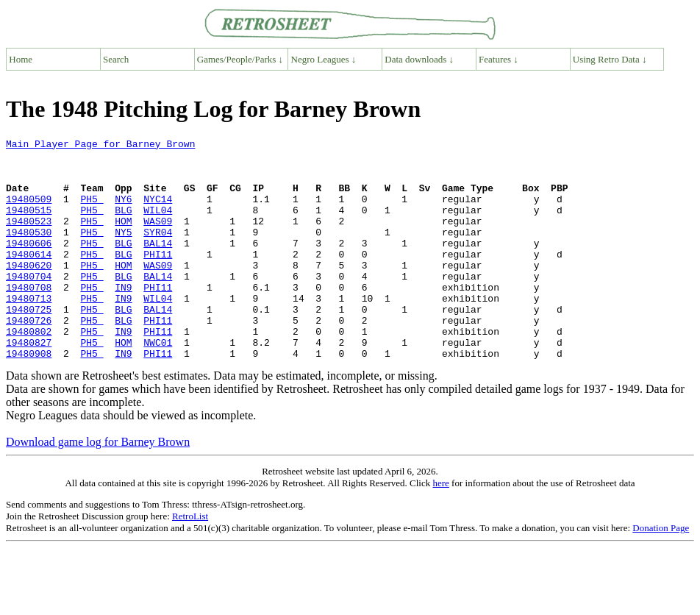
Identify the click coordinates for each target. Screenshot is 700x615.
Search (116, 59)
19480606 (29, 265)
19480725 (29, 344)
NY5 (123, 252)
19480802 (29, 371)
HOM (123, 238)
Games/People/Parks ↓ (240, 59)
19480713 (29, 331)
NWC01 (158, 384)
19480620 (29, 291)
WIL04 (158, 225)
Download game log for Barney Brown (98, 486)
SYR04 (158, 252)
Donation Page (661, 572)
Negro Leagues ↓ (324, 59)
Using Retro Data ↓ (610, 59)
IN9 (123, 318)
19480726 (29, 358)
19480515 (29, 225)
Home (21, 59)
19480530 (29, 252)
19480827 (29, 384)
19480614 (29, 278)
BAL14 (158, 265)
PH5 (92, 212)
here (440, 527)
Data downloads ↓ (419, 59)
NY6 (123, 212)
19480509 (29, 212)
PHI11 (158, 278)
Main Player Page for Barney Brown (100, 146)
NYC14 (158, 212)
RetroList (190, 560)
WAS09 (158, 238)
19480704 (29, 305)
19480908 (29, 397)
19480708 (29, 318)
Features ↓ (499, 59)
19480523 (29, 238)
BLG (123, 225)
